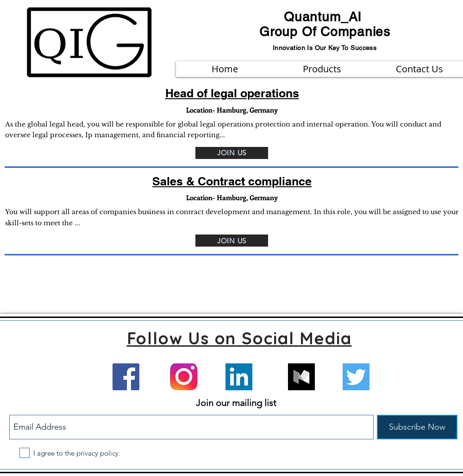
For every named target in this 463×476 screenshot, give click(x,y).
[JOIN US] (232, 153)
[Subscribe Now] (417, 427)
